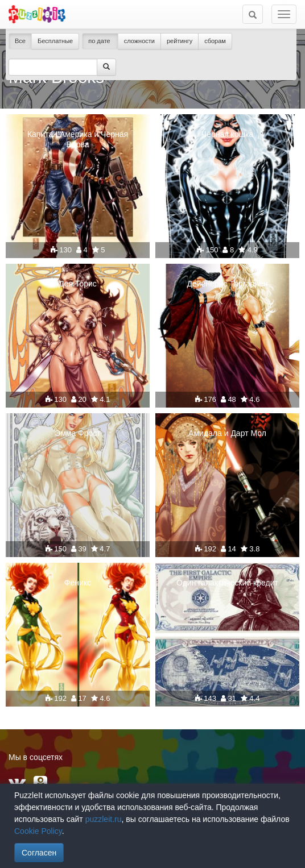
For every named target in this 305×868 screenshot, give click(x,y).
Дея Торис (78, 284)
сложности (139, 41)
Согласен (39, 853)
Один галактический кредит (227, 583)
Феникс (78, 583)
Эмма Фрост (77, 433)
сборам (215, 41)
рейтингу (180, 41)
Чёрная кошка (227, 134)
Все (20, 41)
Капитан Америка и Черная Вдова (78, 139)
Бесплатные (55, 41)
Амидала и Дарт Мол (227, 433)
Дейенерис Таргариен (227, 284)
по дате (100, 41)
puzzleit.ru (104, 819)
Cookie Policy (38, 831)
